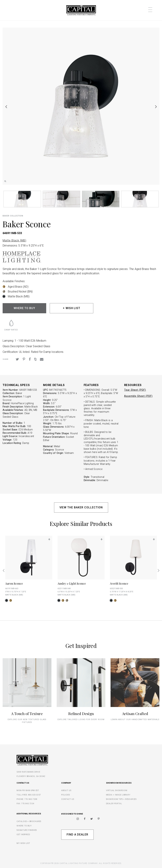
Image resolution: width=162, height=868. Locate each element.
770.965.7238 (31, 799)
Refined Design (81, 713)
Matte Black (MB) (14, 240)
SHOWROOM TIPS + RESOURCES (121, 799)
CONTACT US (68, 799)
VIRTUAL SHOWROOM (117, 790)
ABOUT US (66, 790)
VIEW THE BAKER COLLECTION (81, 507)
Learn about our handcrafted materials (135, 719)
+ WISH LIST (72, 308)
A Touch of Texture (27, 713)
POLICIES (65, 795)
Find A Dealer (77, 835)
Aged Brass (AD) (18, 287)
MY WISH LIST (23, 843)
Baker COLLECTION (13, 216)
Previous (6, 106)
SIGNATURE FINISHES (27, 830)
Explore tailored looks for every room (81, 719)
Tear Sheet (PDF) (135, 390)
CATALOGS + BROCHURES (29, 821)
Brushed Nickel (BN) (20, 292)
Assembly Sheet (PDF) (138, 396)
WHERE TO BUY (25, 308)
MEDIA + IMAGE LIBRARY (118, 795)
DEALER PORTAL (114, 804)
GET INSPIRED (23, 835)
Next (156, 106)
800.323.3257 (35, 795)
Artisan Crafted (135, 713)
